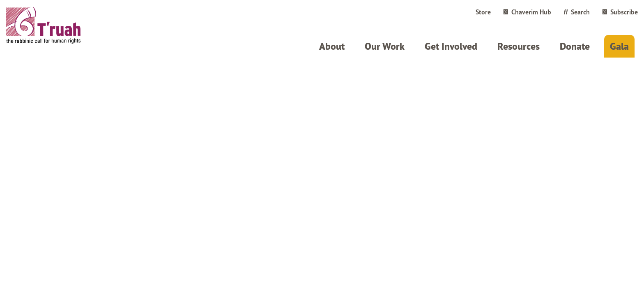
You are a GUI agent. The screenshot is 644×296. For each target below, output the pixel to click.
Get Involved (451, 46)
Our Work (385, 46)
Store (483, 12)
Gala (619, 46)
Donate (575, 46)
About (332, 46)
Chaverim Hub (527, 12)
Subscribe (620, 12)
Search (577, 12)
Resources (519, 46)
